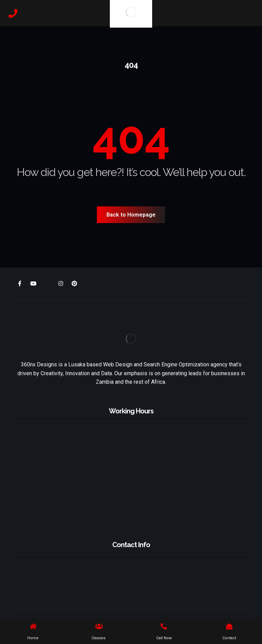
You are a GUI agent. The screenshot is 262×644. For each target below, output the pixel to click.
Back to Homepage (131, 215)
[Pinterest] (74, 283)
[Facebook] (20, 283)
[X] (47, 284)
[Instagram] (61, 283)
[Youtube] (33, 283)
